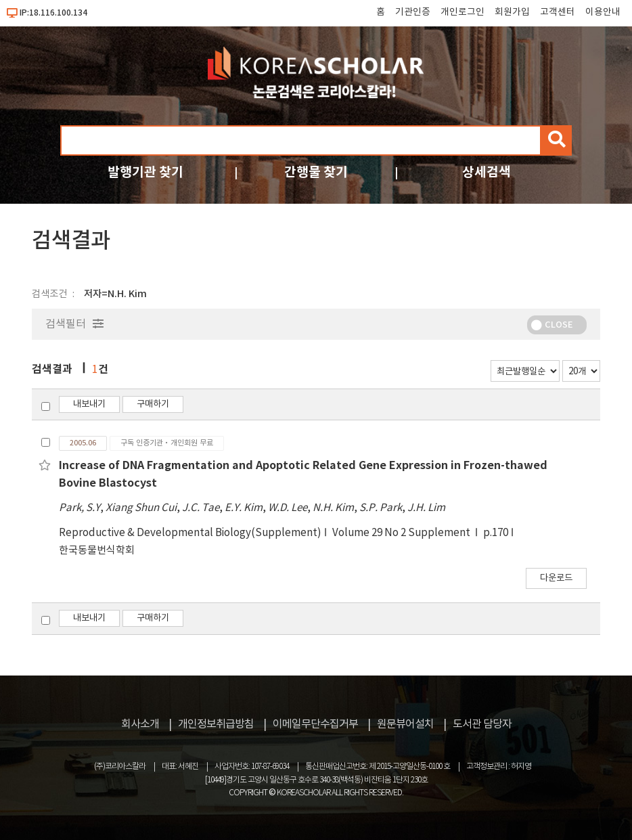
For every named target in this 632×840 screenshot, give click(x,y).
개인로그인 (462, 12)
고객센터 (558, 12)
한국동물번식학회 (97, 551)
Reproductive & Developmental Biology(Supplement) (190, 533)
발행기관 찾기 (145, 172)
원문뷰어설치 (405, 724)
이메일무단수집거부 (315, 724)
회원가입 (512, 12)
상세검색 (487, 172)
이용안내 (603, 12)
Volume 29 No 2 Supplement (402, 533)
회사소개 (140, 724)
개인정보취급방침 (216, 724)
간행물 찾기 (316, 172)
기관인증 (413, 12)
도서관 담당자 (482, 724)
